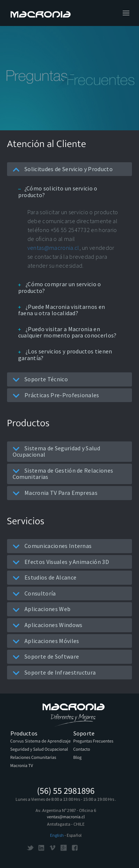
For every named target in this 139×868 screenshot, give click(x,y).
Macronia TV (22, 766)
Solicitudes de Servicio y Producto (63, 169)
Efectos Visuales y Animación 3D (61, 562)
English (57, 835)
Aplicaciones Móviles (46, 641)
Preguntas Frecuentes (93, 741)
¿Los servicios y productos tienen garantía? (65, 355)
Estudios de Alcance (44, 577)
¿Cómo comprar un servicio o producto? (60, 287)
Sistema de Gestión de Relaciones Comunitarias (63, 474)
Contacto (82, 749)
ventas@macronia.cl (53, 248)
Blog (78, 758)
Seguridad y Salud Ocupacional (39, 749)
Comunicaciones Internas (52, 546)
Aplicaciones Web (42, 609)
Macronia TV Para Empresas (55, 493)
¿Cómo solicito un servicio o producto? (58, 192)
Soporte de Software (46, 656)
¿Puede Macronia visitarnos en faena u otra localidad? (62, 310)
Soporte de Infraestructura (54, 672)
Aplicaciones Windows (48, 625)
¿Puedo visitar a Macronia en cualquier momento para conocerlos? (67, 332)
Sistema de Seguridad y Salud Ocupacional (56, 451)
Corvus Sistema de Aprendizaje (41, 741)
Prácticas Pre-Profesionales (56, 395)
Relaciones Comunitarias (33, 758)
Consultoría (34, 593)
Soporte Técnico (40, 379)
